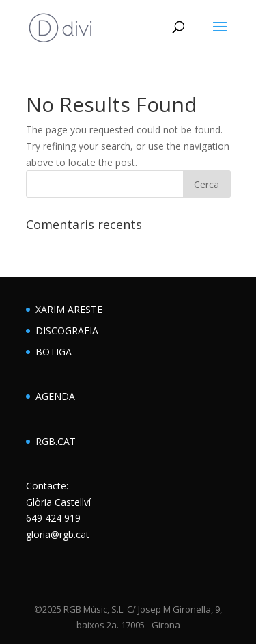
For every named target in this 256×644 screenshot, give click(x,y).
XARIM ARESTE (69, 309)
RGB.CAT (56, 441)
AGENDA (55, 396)
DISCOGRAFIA (67, 331)
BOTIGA (54, 352)
